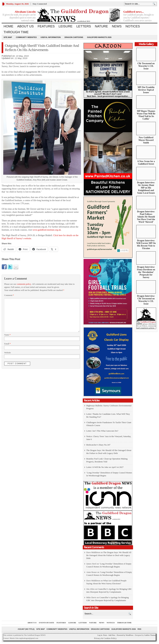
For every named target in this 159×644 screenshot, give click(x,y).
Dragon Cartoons (74, 37)
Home (8, 26)
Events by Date (47, 623)
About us (25, 26)
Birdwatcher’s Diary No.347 (98, 445)
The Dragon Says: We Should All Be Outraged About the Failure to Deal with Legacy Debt (109, 555)
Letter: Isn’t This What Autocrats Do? (102, 431)
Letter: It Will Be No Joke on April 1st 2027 (105, 467)
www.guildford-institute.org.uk (47, 230)
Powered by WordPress (125, 635)
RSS (139, 629)
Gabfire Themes (150, 635)
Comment (9, 295)
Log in (100, 635)
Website (8, 353)
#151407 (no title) (26, 629)
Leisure (66, 26)
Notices (133, 26)
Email (7, 344)
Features (46, 26)
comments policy (24, 284)
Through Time (16, 32)
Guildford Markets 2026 (99, 37)
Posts (105, 635)
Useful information (51, 37)
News (117, 26)
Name (7, 335)
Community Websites (26, 37)
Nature (101, 26)
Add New (112, 635)
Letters (84, 26)
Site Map (8, 37)
